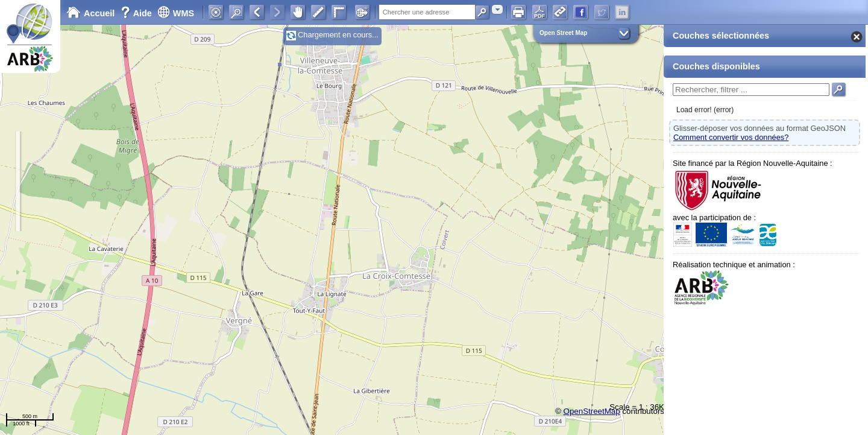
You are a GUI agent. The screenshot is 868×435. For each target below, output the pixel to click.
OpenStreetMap (592, 411)
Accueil (90, 13)
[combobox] (497, 9)
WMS (176, 13)
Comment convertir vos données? (731, 137)
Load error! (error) (705, 110)
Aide (137, 13)
